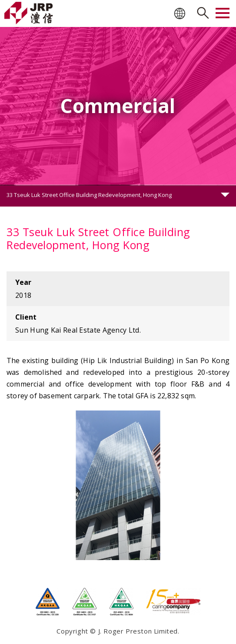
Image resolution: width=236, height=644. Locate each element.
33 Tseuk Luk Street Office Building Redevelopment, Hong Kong (89, 195)
